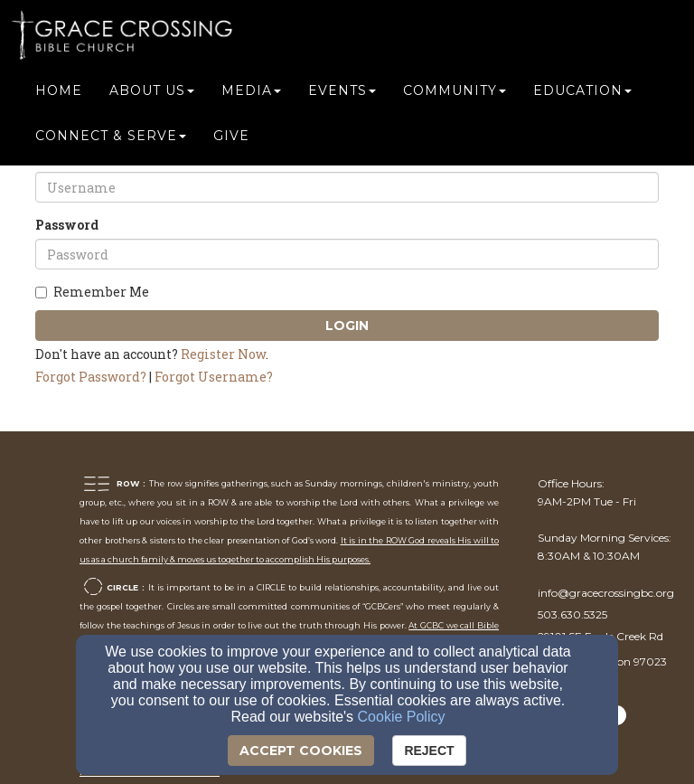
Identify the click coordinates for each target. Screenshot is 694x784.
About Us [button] (152, 92)
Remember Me (92, 292)
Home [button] (59, 92)
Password (67, 225)
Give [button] (231, 137)
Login (347, 326)
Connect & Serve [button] (111, 137)
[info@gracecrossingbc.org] (606, 592)
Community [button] (455, 92)
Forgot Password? (91, 377)
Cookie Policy (402, 717)
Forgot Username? (214, 377)
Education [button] (582, 92)
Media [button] (251, 92)
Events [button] (342, 92)
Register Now (223, 354)
